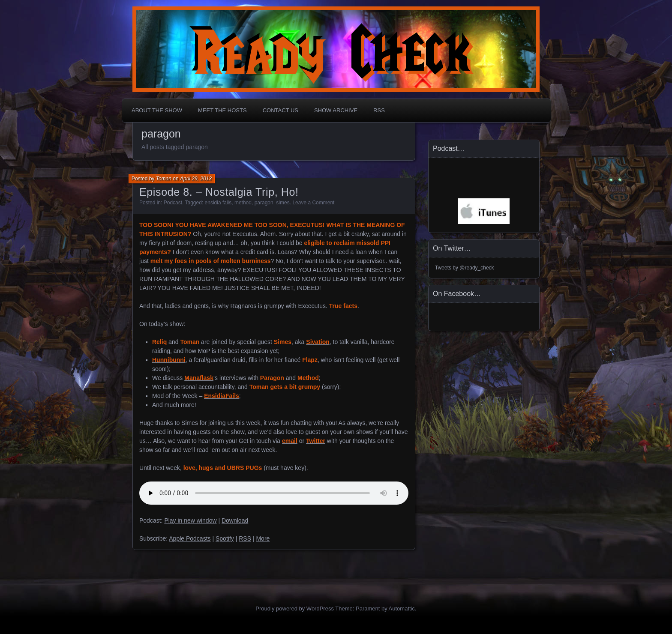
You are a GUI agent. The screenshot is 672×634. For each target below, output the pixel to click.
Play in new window (190, 520)
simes (283, 203)
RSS (379, 110)
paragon (264, 203)
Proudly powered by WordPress (295, 609)
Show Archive (336, 110)
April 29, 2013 (196, 179)
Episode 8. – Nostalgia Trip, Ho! (219, 192)
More (263, 538)
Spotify (225, 538)
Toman (164, 179)
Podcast (173, 203)
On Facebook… (457, 294)
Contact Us (280, 110)
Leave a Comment (313, 203)
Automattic (402, 609)
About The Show (157, 110)
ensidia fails (218, 203)
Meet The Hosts (222, 110)
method (243, 203)
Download (235, 520)
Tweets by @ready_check (465, 268)
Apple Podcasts (190, 538)
